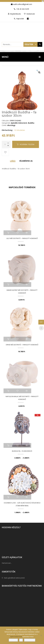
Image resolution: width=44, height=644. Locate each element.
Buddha (31, 122)
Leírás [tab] (13, 160)
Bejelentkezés (16, 13)
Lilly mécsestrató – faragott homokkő (22, 237)
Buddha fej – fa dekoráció (22, 450)
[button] (39, 71)
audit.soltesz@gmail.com (23, 3)
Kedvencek (31, 13)
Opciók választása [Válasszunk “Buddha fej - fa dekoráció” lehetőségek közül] (8, 444)
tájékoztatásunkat (16, 637)
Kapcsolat (19, 18)
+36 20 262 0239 (23, 8)
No (21, 640)
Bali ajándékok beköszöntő (14, 577)
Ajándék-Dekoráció (19, 122)
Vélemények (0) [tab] (26, 160)
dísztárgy (11, 124)
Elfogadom (13, 640)
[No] (41, 635)
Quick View (27, 232)
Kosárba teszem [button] (8, 232)
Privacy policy (30, 640)
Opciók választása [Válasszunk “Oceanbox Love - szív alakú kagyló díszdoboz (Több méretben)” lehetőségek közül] (8, 496)
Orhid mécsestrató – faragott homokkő (22, 344)
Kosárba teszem (27, 143)
